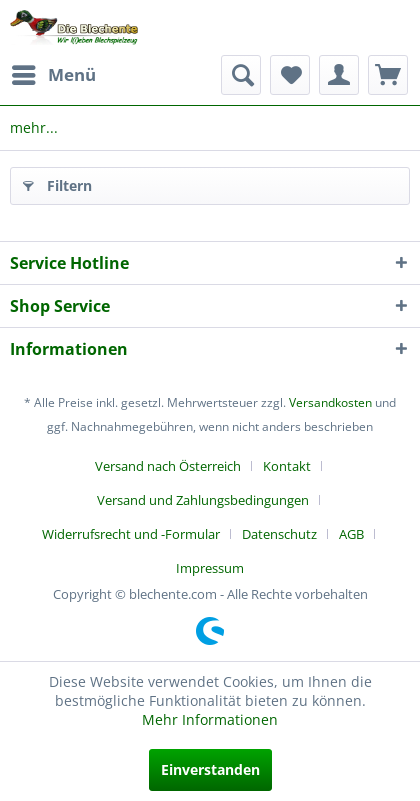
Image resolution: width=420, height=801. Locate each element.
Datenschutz (279, 534)
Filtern (57, 182)
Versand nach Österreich (168, 466)
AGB (351, 534)
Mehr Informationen (210, 719)
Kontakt (287, 466)
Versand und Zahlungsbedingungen (203, 500)
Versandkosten (330, 402)
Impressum (210, 568)
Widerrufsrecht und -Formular (131, 534)
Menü (54, 72)
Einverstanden (210, 769)
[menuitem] (53, 75)
